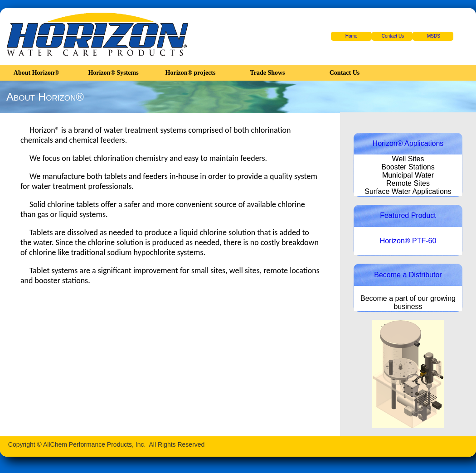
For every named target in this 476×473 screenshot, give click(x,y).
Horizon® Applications (408, 143)
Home (352, 36)
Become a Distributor (408, 275)
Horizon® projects (191, 73)
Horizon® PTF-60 (408, 241)
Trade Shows (267, 73)
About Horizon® (36, 73)
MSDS (434, 36)
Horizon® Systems (113, 73)
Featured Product (408, 215)
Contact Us (393, 36)
